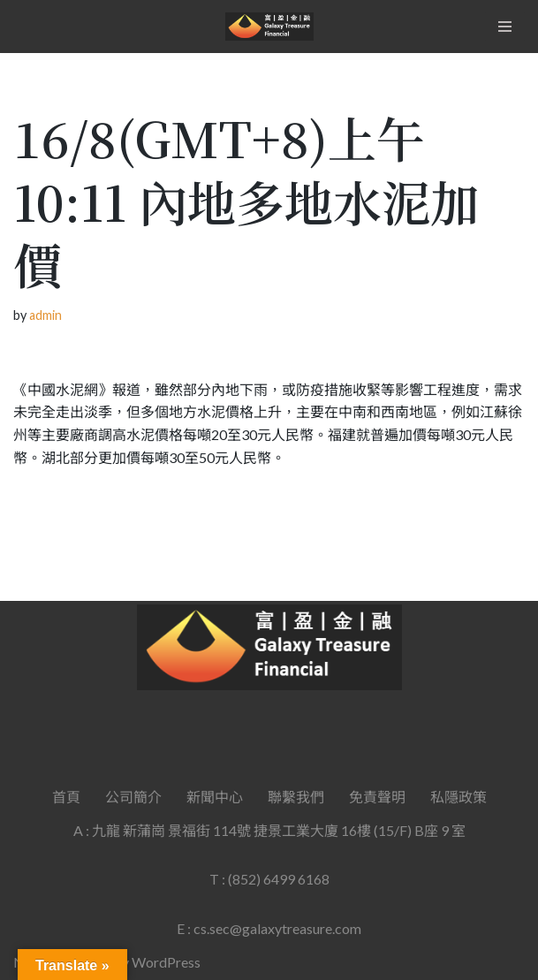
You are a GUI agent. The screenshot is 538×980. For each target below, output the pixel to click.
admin (45, 315)
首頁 (66, 797)
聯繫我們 (296, 797)
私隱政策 (458, 797)
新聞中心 (215, 797)
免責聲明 (377, 797)
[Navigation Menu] (505, 27)
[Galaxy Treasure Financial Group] (269, 27)
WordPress (166, 962)
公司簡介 (133, 797)
